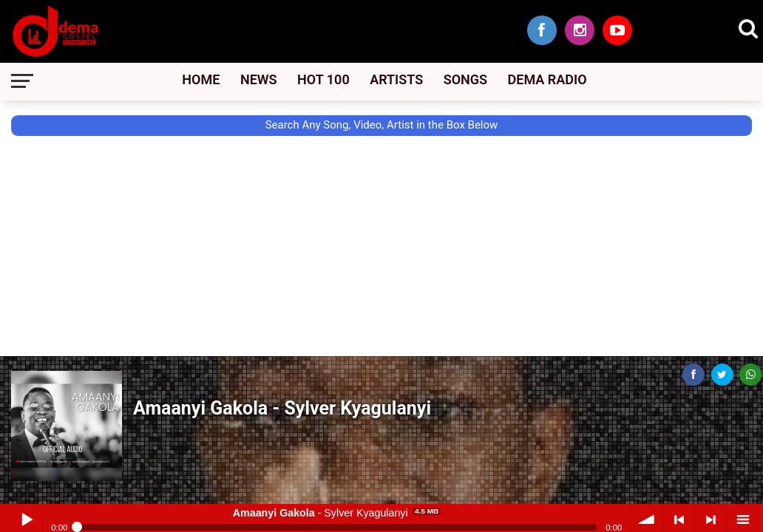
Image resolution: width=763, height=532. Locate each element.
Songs (465, 79)
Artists (396, 79)
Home (201, 79)
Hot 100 (323, 79)
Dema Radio (547, 79)
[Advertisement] (67, 286)
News (259, 79)
